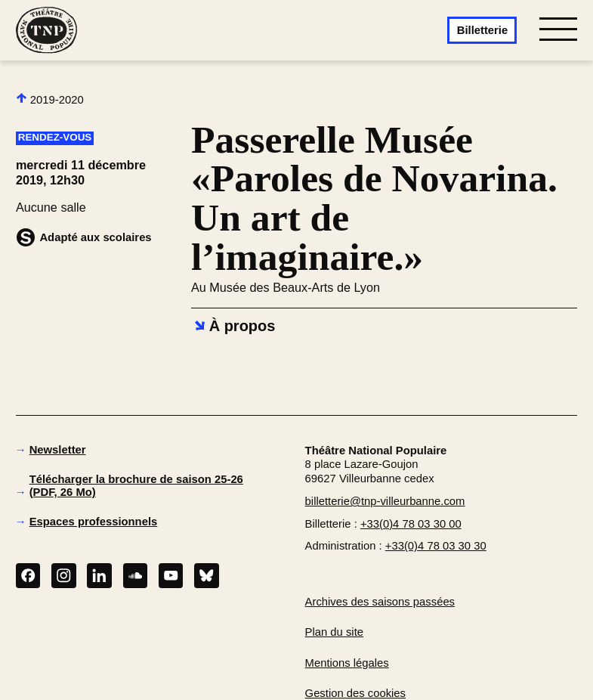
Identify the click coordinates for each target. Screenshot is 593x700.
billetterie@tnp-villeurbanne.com (385, 501)
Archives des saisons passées (380, 602)
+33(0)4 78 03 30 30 (436, 546)
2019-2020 (50, 99)
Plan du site (334, 632)
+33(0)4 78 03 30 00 (411, 524)
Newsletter (58, 450)
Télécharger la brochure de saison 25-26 (136, 486)
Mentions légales (347, 663)
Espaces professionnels (94, 522)
